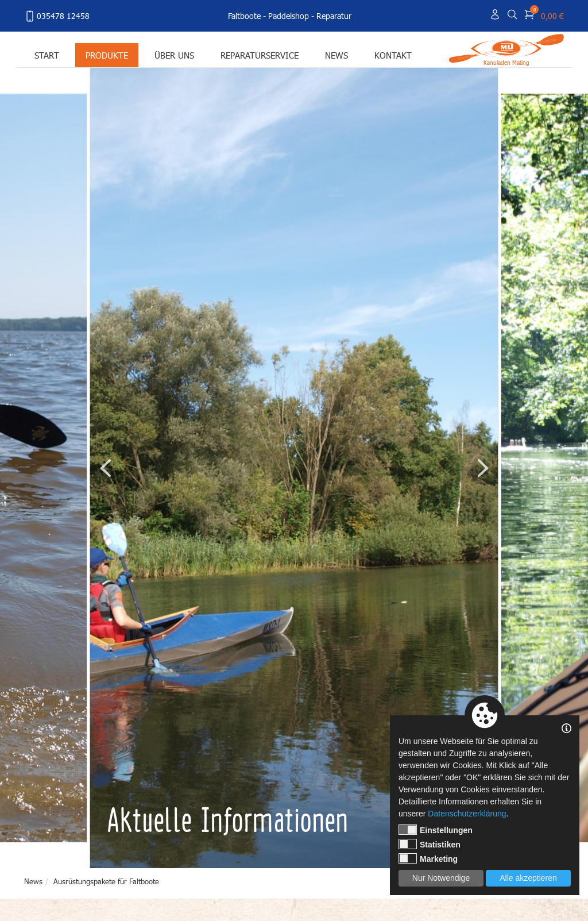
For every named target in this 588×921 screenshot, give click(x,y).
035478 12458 (57, 16)
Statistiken (430, 844)
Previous (106, 468)
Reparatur (334, 16)
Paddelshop (289, 16)
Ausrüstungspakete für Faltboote (106, 881)
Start (47, 55)
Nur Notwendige (441, 878)
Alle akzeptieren (528, 878)
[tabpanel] (295, 468)
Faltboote (244, 16)
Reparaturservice (260, 55)
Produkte (107, 55)
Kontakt (393, 55)
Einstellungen (436, 830)
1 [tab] (386, 848)
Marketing (428, 858)
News (336, 55)
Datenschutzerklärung (467, 814)
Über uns (174, 55)
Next (482, 468)
